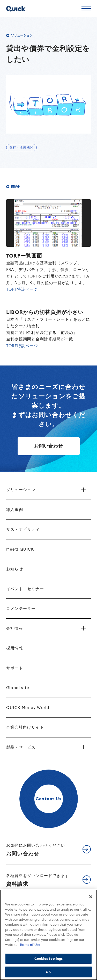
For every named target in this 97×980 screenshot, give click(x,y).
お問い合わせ (48, 446)
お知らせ (15, 569)
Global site (18, 688)
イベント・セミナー (25, 589)
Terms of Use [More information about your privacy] (30, 945)
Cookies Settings (48, 959)
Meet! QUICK (20, 549)
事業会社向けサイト (25, 727)
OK (48, 972)
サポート (15, 668)
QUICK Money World (28, 708)
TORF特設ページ (22, 289)
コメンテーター (21, 608)
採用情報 (15, 648)
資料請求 (38, 880)
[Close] (91, 897)
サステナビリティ (23, 529)
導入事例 (15, 510)
